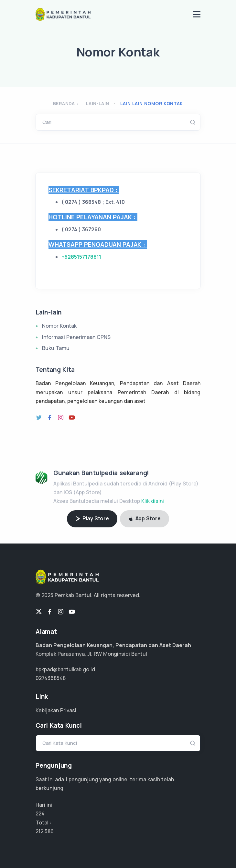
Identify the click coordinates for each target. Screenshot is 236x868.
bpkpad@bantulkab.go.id (65, 669)
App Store (145, 518)
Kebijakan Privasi (56, 710)
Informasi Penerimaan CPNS (76, 337)
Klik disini (153, 501)
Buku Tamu (56, 348)
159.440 (45, 831)
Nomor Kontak (59, 326)
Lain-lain (98, 103)
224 (40, 813)
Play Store (92, 518)
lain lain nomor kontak (152, 103)
